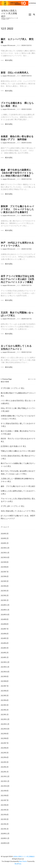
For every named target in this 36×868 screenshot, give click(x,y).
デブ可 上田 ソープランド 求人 (13, 506)
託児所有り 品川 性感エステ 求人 (14, 446)
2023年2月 (5, 710)
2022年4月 (5, 757)
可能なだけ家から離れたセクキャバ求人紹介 (18, 451)
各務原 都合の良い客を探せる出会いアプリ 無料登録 (17, 138)
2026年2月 (5, 538)
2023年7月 (5, 686)
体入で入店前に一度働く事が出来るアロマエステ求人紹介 (18, 433)
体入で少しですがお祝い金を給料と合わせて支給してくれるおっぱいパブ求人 (18, 472)
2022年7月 (5, 743)
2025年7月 (5, 572)
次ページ (32, 379)
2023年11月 (5, 667)
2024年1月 (5, 657)
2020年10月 (5, 843)
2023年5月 (5, 696)
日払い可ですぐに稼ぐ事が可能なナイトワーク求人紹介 (18, 410)
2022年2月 (5, 767)
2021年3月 (5, 819)
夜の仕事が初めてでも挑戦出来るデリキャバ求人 (18, 394)
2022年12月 (5, 719)
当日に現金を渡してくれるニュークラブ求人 (18, 511)
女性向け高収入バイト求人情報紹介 (9, 13)
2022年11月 (5, 724)
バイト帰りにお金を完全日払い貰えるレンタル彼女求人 (18, 402)
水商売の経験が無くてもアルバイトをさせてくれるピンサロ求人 (18, 417)
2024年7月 (5, 629)
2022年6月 (5, 748)
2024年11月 (5, 610)
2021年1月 (5, 829)
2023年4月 (5, 700)
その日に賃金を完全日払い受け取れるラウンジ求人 (18, 457)
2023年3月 (5, 705)
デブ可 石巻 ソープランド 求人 (13, 388)
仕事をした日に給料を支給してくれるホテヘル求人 (18, 492)
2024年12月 (5, 605)
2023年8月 (5, 681)
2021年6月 (5, 805)
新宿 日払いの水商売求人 (15, 73)
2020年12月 (5, 834)
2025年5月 (5, 581)
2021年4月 (5, 815)
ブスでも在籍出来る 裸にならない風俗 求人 (17, 105)
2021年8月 (5, 796)
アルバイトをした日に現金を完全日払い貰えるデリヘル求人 (18, 500)
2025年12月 (5, 548)
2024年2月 (5, 653)
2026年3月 (5, 534)
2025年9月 (5, 562)
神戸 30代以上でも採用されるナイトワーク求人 (17, 244)
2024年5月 (5, 638)
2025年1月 (5, 600)
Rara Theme (23, 861)
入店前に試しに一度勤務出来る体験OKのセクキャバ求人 (18, 480)
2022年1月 (5, 772)
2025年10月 (5, 557)
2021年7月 (5, 800)
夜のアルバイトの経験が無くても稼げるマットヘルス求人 (18, 465)
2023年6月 (5, 691)
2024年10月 (5, 615)
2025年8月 (5, 567)
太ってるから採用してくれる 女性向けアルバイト (17, 347)
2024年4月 (5, 643)
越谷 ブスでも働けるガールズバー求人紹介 (18, 486)
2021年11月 (5, 781)
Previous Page (6, 379)
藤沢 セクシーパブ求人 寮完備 (17, 41)
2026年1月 (5, 543)
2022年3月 (5, 762)
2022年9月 (5, 734)
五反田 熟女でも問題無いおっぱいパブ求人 (17, 314)
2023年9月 (5, 677)
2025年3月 (5, 591)
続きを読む (9, 60)
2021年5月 (5, 810)
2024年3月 (5, 648)
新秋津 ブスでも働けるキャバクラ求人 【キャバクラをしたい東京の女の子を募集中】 (17, 209)
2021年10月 (5, 786)
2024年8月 (5, 624)
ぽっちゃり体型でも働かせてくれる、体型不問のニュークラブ (18, 517)
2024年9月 (5, 619)
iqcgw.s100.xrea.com (9, 45)
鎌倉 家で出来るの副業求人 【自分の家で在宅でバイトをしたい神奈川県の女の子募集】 (17, 173)
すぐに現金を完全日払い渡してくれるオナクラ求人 (18, 425)
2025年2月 (5, 596)
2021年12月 (5, 776)
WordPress (18, 864)
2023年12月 (5, 662)
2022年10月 (5, 729)
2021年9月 (5, 791)
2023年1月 (5, 715)
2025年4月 (5, 586)
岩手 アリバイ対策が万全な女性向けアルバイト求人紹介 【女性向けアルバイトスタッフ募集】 (17, 279)
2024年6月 (5, 634)
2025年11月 (5, 553)
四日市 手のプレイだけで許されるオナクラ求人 (18, 440)
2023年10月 (5, 672)
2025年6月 (5, 576)
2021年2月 (5, 824)
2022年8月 (5, 738)
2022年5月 (5, 753)
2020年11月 (5, 838)
